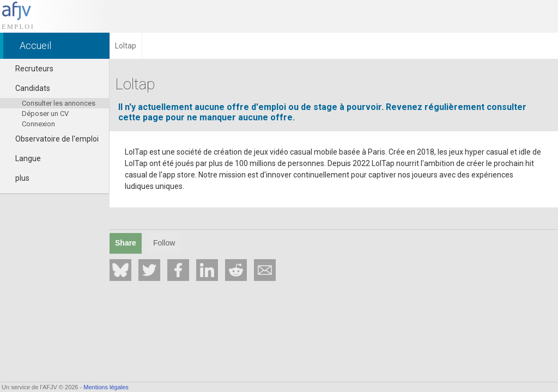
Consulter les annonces (59, 103)
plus (17, 178)
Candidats (28, 88)
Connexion (38, 124)
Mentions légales (106, 387)
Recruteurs (29, 69)
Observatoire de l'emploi (52, 139)
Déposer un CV (45, 114)
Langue (23, 158)
